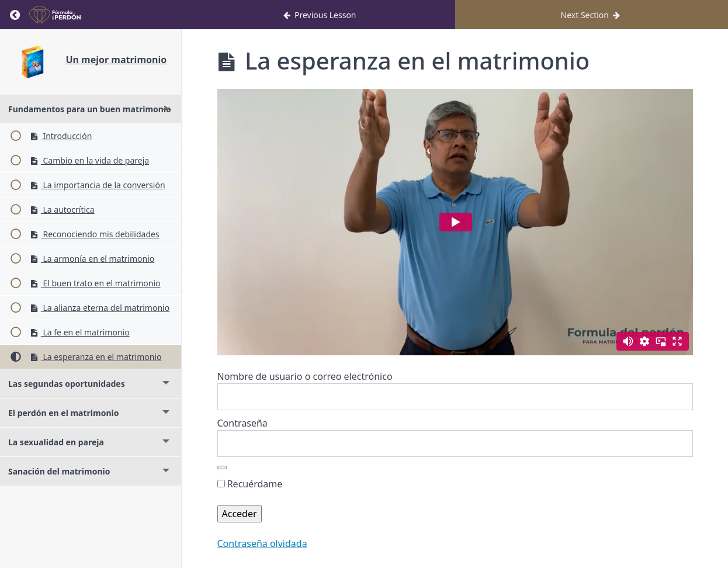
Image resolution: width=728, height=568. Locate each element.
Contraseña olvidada (262, 543)
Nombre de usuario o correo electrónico (305, 376)
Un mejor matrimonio (116, 60)
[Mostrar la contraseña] (222, 467)
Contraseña (242, 423)
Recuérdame (250, 484)
